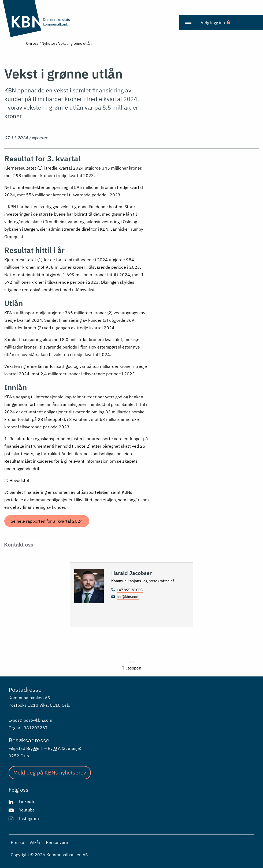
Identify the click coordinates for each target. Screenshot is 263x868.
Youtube (27, 810)
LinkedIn (27, 801)
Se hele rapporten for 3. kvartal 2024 (47, 521)
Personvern (57, 842)
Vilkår (35, 842)
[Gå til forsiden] (47, 18)
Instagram (29, 818)
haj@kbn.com (128, 597)
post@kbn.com (38, 720)
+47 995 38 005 (130, 590)
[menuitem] (188, 23)
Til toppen (132, 665)
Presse (17, 842)
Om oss (32, 43)
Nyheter (48, 43)
